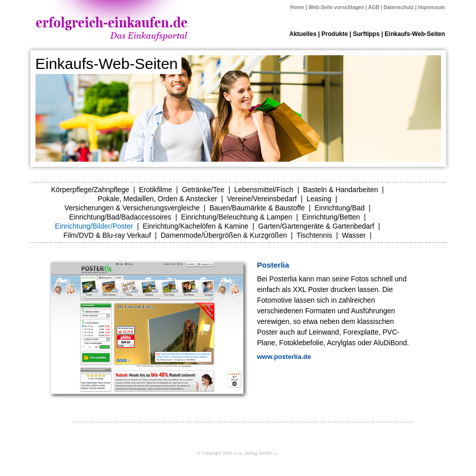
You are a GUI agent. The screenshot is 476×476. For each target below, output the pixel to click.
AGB (374, 7)
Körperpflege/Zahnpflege (90, 190)
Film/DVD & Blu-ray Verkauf (107, 235)
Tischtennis (314, 235)
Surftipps (366, 34)
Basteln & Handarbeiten (341, 190)
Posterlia (273, 265)
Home (297, 7)
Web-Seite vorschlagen (336, 7)
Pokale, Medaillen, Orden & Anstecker (158, 199)
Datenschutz (399, 7)
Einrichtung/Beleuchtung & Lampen (236, 217)
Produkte (335, 34)
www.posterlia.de (284, 357)
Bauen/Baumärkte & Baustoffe (257, 208)
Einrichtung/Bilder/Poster (94, 226)
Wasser (354, 235)
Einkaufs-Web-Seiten (415, 34)
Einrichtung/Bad (340, 208)
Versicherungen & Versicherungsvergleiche (132, 208)
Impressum (432, 7)
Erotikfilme (155, 190)
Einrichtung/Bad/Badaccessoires (120, 217)
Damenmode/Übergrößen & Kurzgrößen (224, 235)
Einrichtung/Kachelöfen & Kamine (196, 226)
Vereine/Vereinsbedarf (262, 199)
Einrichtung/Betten (331, 217)
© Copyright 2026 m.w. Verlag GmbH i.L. (238, 453)
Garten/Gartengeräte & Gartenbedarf (316, 226)
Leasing (319, 199)
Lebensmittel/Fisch (264, 190)
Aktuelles (303, 34)
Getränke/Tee (203, 190)
